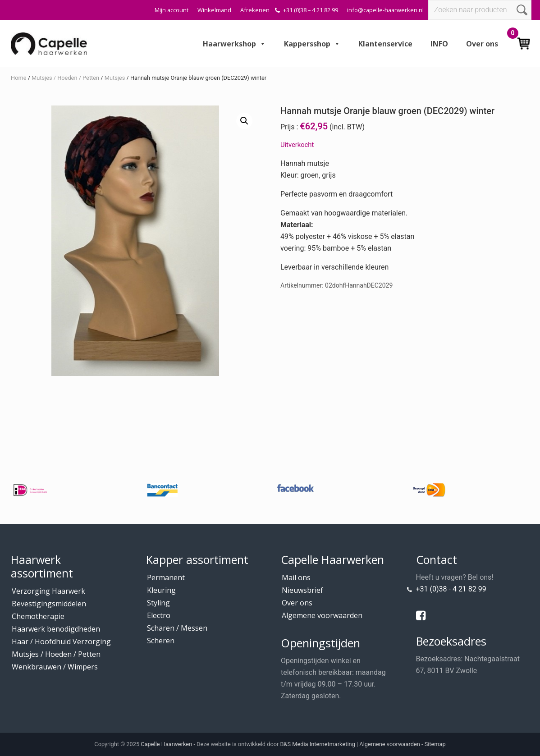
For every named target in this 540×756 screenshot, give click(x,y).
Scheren (161, 641)
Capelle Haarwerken (166, 744)
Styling (158, 603)
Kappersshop (312, 44)
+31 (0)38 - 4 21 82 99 (451, 589)
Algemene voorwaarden (322, 615)
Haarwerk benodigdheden (56, 629)
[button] (244, 121)
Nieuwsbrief (302, 590)
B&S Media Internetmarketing (318, 744)
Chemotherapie (38, 616)
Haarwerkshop (234, 44)
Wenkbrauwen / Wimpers (55, 667)
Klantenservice (385, 44)
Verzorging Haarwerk (48, 591)
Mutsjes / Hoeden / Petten (65, 78)
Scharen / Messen (177, 628)
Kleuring (161, 590)
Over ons (482, 44)
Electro (159, 615)
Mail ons (296, 577)
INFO (439, 44)
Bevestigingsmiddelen (49, 604)
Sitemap (435, 744)
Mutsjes (115, 78)
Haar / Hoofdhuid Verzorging (61, 641)
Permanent (166, 577)
